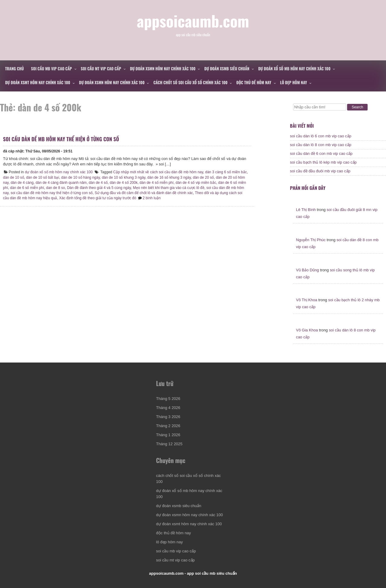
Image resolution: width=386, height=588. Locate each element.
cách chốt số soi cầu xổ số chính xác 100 (191, 82)
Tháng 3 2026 (168, 417)
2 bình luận (152, 198)
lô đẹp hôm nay (294, 82)
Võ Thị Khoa (307, 300)
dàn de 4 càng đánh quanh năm (61, 183)
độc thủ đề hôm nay (254, 82)
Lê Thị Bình (306, 210)
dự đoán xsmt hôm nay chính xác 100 (38, 82)
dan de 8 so (56, 188)
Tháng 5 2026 (168, 399)
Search (357, 107)
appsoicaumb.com (193, 21)
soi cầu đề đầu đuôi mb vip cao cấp (320, 171)
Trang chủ (14, 69)
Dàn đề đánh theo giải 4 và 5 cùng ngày (99, 188)
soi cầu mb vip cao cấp (52, 69)
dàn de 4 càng (22, 183)
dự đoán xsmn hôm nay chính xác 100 (163, 69)
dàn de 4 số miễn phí (157, 183)
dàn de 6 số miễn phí (27, 188)
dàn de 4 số (98, 183)
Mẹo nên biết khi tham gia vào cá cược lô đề (169, 188)
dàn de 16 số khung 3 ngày (169, 177)
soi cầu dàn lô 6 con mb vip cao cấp (321, 136)
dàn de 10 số (14, 177)
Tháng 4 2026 (168, 408)
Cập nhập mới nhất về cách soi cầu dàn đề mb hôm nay (158, 172)
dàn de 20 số (204, 177)
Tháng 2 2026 (168, 426)
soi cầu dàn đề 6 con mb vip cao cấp (321, 153)
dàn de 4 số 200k (124, 183)
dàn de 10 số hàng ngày (81, 177)
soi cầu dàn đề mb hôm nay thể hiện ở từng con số (61, 139)
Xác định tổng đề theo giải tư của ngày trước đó (98, 198)
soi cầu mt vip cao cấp (101, 69)
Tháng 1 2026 (168, 435)
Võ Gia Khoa (307, 330)
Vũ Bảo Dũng (308, 270)
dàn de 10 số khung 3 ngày (124, 177)
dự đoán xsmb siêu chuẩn (227, 69)
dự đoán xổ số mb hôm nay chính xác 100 (294, 69)
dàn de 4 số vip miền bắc (196, 183)
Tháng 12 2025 (169, 444)
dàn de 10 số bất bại (43, 177)
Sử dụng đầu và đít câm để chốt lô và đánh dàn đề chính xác (144, 193)
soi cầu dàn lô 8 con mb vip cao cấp (321, 145)
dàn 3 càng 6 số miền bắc (226, 172)
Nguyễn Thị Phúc (311, 240)
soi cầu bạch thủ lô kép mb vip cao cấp (323, 162)
